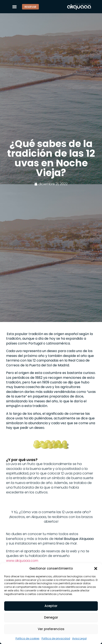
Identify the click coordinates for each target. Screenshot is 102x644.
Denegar (51, 617)
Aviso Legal (79, 638)
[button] (96, 568)
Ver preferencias (51, 629)
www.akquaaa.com (22, 561)
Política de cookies (27, 638)
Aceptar (51, 606)
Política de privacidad (56, 638)
